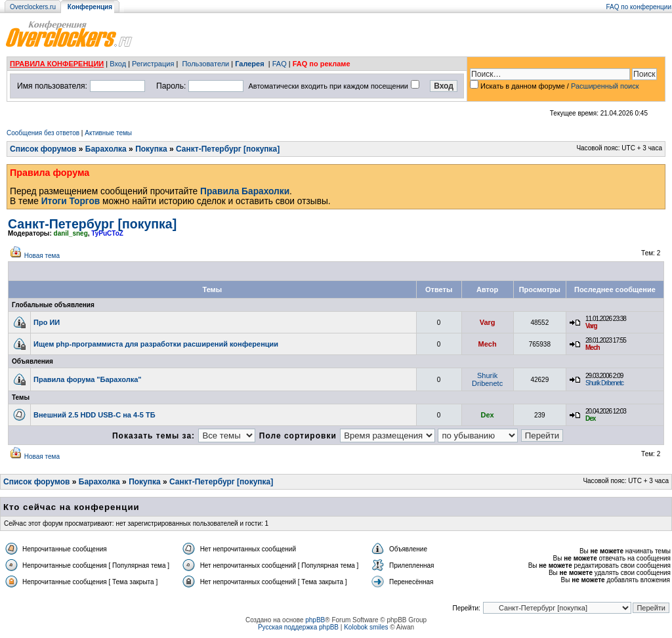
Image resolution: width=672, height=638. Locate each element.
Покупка (151, 149)
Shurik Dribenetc (487, 379)
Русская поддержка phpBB (298, 627)
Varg (488, 322)
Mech (488, 344)
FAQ (280, 64)
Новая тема (42, 256)
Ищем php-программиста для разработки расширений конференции (156, 344)
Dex (488, 415)
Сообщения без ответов (43, 133)
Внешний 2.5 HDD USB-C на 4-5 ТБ (94, 415)
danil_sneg (71, 233)
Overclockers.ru (33, 7)
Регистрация (153, 64)
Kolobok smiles (366, 627)
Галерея (249, 64)
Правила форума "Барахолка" (88, 379)
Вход (118, 64)
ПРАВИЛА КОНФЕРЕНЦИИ (57, 64)
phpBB (315, 620)
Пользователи (205, 64)
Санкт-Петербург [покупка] (228, 149)
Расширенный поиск (605, 86)
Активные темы (108, 133)
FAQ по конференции (639, 7)
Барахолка (106, 149)
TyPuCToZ (107, 233)
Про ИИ (47, 322)
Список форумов (43, 149)
